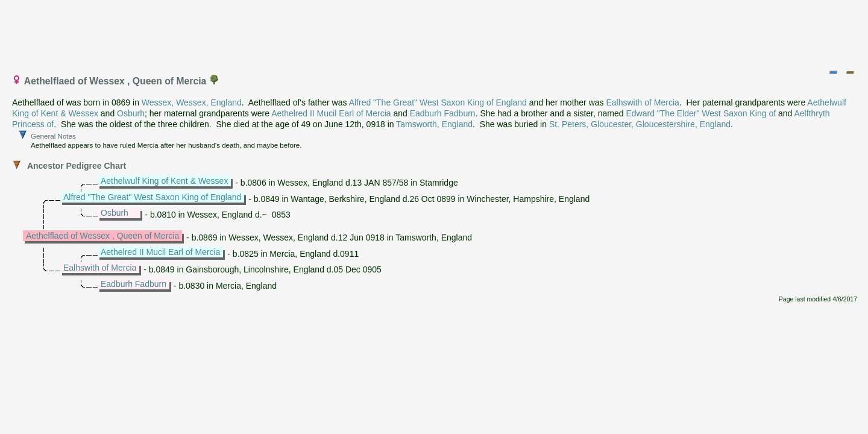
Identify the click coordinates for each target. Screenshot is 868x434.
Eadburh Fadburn (443, 113)
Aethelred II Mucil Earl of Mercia (331, 113)
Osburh (131, 113)
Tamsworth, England (434, 124)
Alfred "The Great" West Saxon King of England (438, 102)
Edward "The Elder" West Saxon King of (701, 113)
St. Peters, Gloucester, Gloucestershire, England (640, 124)
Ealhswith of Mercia (642, 102)
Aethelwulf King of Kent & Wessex (164, 181)
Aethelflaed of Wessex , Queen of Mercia (102, 236)
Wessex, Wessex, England (192, 102)
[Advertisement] (435, 32)
